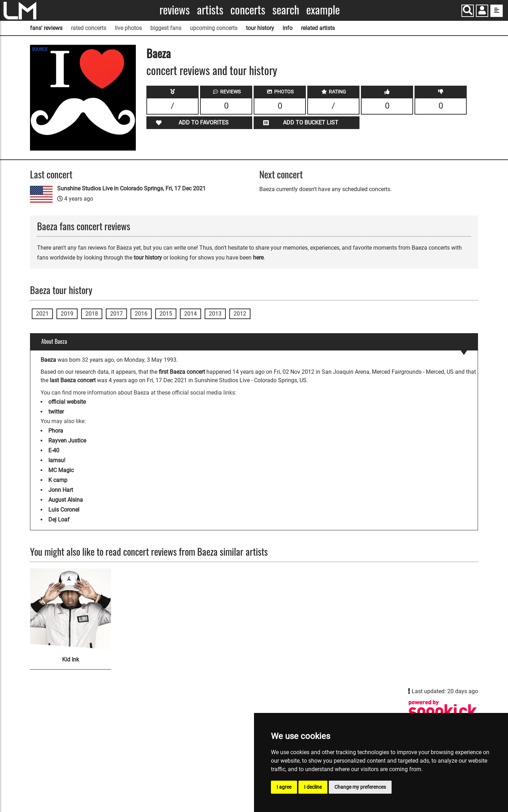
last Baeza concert (73, 380)
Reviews (175, 10)
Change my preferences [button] (360, 787)
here (258, 258)
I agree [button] (284, 787)
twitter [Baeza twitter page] (56, 412)
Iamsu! (57, 460)
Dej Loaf (59, 520)
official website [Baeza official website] (67, 402)
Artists (210, 10)
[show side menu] (497, 11)
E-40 (54, 450)
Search (286, 10)
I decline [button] (313, 787)
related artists (318, 28)
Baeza (159, 53)
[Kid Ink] (71, 609)
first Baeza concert (182, 372)
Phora (56, 431)
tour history (260, 28)
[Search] (468, 11)
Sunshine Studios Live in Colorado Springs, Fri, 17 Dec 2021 (131, 188)
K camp (58, 480)
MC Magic (61, 470)
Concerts (248, 10)
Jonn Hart (61, 490)
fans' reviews (46, 28)
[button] (482, 11)
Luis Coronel (64, 510)
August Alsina (66, 500)
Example (323, 10)
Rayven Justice (67, 441)
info (288, 28)
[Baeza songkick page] (443, 711)
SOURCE (40, 49)
